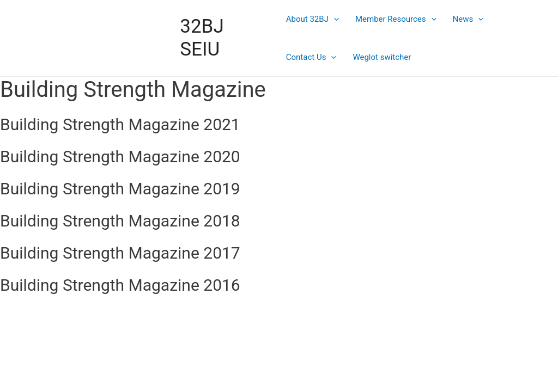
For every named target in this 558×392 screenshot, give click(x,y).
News (468, 19)
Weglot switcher (382, 57)
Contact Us (311, 57)
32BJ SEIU (202, 38)
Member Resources (396, 19)
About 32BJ (313, 19)
